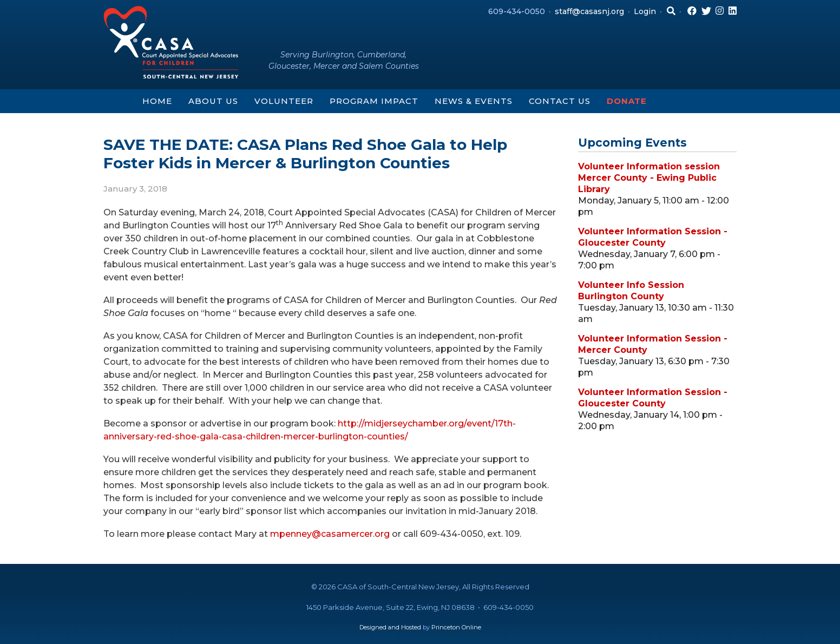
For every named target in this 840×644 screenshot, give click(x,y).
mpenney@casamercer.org (330, 534)
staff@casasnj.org (589, 11)
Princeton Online (456, 627)
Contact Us (560, 101)
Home (157, 101)
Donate (627, 101)
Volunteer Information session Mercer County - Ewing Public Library (649, 178)
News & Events (474, 101)
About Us (213, 101)
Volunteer (284, 101)
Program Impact (374, 101)
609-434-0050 (517, 11)
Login (645, 11)
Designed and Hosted (390, 627)
